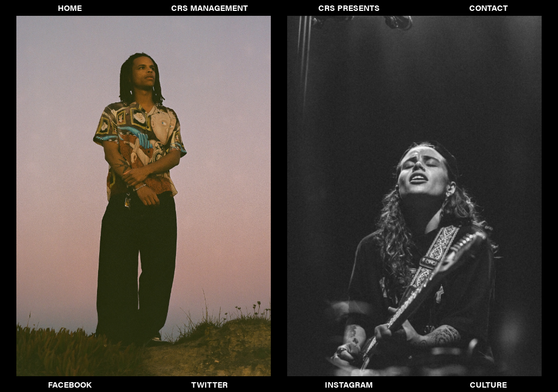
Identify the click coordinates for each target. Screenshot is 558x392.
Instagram (349, 384)
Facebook (70, 384)
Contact (489, 8)
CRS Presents (349, 8)
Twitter (210, 384)
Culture (488, 384)
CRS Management (210, 8)
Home (70, 8)
